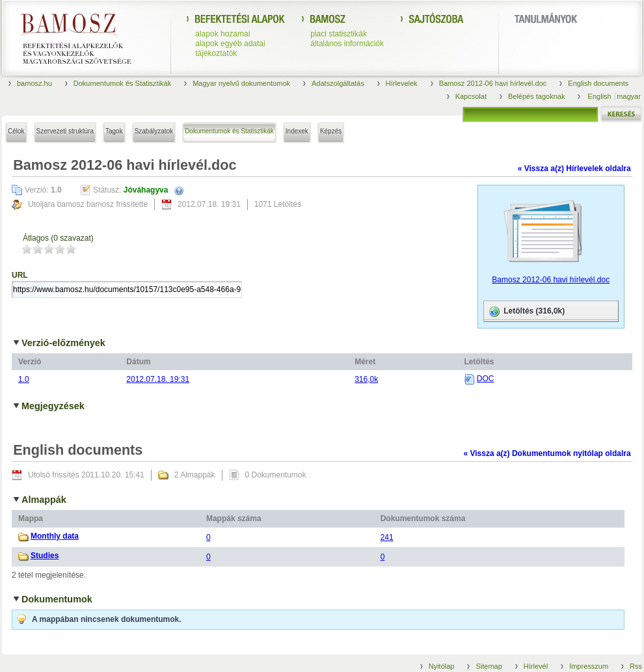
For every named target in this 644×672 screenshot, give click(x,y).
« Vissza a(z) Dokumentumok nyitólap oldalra (547, 453)
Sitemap (489, 666)
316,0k (366, 379)
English (601, 96)
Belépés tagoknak (536, 96)
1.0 (24, 379)
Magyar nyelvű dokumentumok (241, 83)
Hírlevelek (402, 83)
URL (20, 275)
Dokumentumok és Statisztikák (122, 83)
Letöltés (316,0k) (526, 312)
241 (387, 537)
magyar (629, 96)
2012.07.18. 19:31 (158, 379)
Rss (636, 666)
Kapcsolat (471, 96)
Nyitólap (442, 666)
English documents (598, 83)
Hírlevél (536, 666)
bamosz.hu (34, 83)
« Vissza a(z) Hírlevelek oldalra (574, 168)
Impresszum (589, 666)
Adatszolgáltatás (338, 83)
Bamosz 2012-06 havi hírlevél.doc (493, 83)
